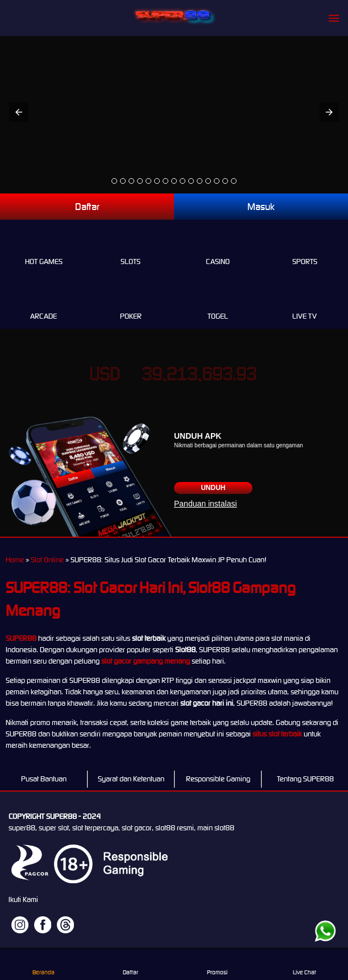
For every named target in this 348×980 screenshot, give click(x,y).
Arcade (43, 303)
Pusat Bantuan (44, 779)
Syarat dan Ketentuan (131, 779)
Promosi (217, 964)
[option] (114, 181)
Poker (130, 303)
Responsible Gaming (218, 779)
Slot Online (47, 560)
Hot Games (43, 249)
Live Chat (304, 964)
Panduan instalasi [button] (206, 504)
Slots (130, 249)
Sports (304, 249)
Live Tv (304, 303)
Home (15, 560)
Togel (217, 303)
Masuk (261, 207)
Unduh (213, 488)
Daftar (87, 207)
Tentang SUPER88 (305, 779)
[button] (19, 112)
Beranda (43, 964)
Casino (217, 249)
